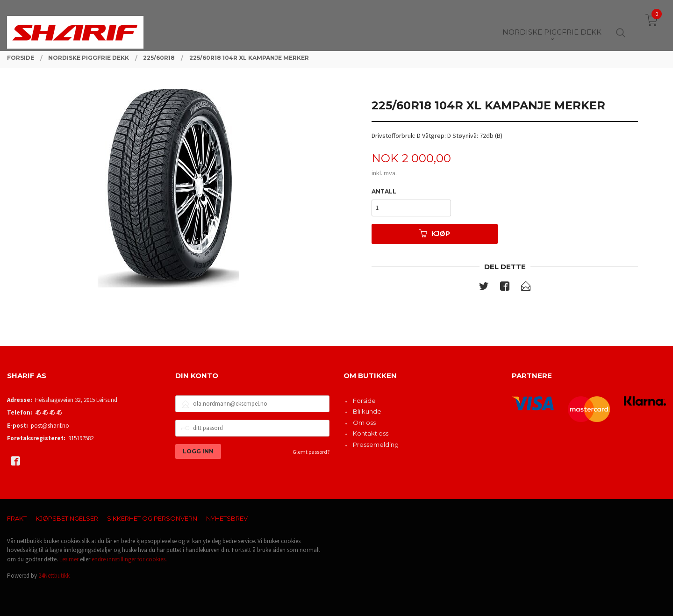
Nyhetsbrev (227, 518)
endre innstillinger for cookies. (129, 559)
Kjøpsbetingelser (67, 518)
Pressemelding (376, 444)
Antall (384, 191)
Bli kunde (367, 411)
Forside (364, 401)
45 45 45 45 (48, 412)
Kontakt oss (371, 433)
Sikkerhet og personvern (152, 518)
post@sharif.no (50, 426)
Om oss (364, 423)
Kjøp (435, 234)
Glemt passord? (311, 452)
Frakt (17, 518)
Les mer (69, 559)
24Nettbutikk (54, 576)
